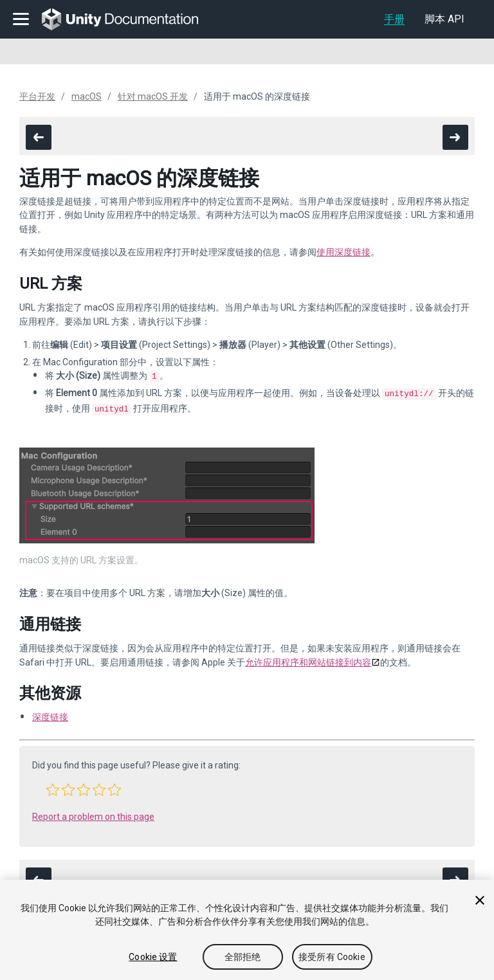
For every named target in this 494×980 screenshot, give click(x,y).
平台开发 (37, 96)
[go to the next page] (455, 137)
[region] (247, 930)
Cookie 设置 (153, 957)
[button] (53, 786)
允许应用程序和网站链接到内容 (308, 658)
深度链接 (50, 713)
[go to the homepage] (129, 19)
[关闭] (480, 900)
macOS (87, 96)
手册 (394, 19)
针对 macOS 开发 (153, 96)
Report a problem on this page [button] (93, 813)
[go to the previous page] (39, 137)
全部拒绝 (243, 957)
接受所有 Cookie (332, 957)
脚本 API (444, 19)
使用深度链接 (343, 252)
